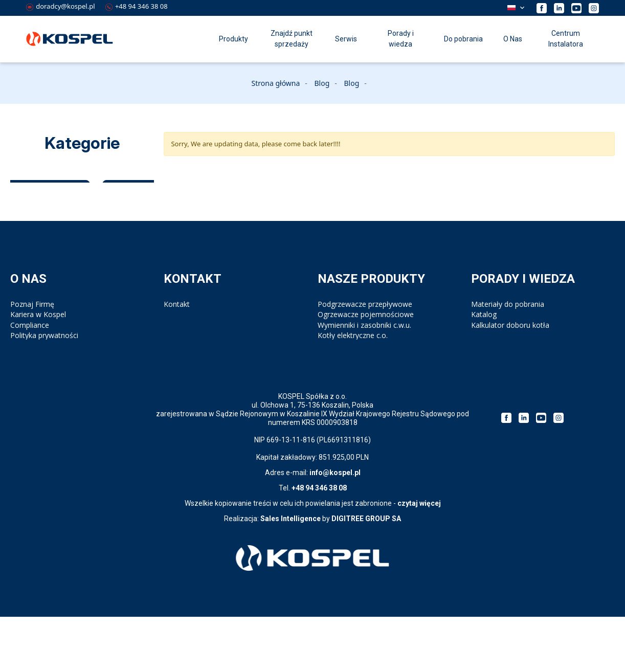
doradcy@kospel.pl (61, 6)
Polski (511, 8)
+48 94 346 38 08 (137, 6)
